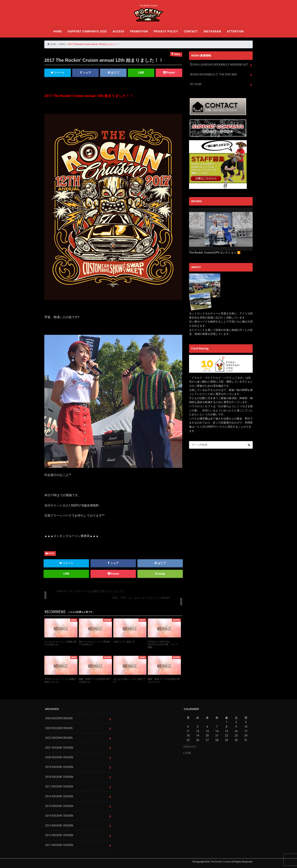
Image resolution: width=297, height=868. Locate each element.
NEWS (51, 553)
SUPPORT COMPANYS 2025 (88, 31)
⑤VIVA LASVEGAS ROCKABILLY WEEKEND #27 (218, 65)
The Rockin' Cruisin (220, 862)
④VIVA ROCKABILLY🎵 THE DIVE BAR (213, 74)
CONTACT (190, 31)
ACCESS (119, 31)
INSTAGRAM (211, 31)
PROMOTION (139, 31)
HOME (59, 31)
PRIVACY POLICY (166, 31)
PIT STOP (196, 84)
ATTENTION (234, 31)
